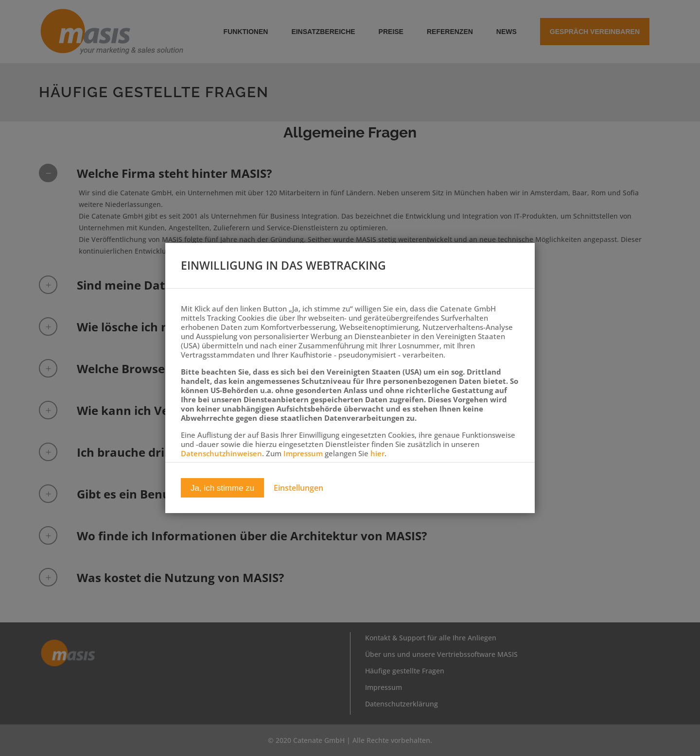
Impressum (303, 453)
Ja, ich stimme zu (222, 488)
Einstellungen (298, 488)
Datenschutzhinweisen (221, 453)
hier (377, 453)
